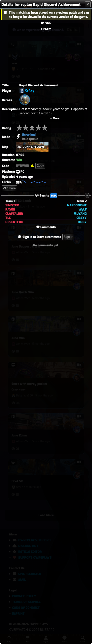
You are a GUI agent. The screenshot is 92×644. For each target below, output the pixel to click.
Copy (40, 160)
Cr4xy (30, 90)
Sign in (68, 231)
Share (9, 182)
